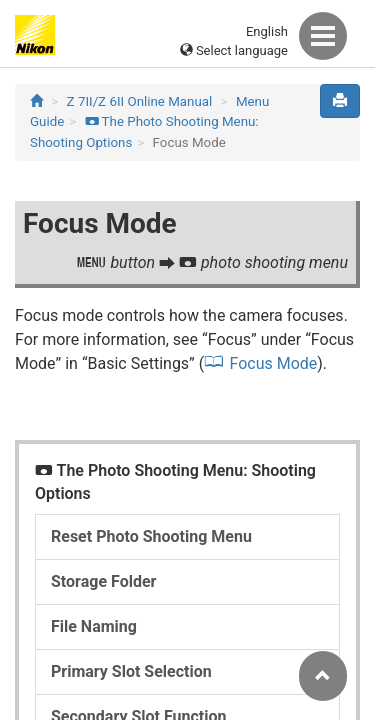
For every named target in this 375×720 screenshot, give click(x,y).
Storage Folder (103, 581)
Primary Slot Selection (131, 671)
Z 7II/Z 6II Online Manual (140, 101)
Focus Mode (273, 363)
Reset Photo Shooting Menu (151, 536)
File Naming (94, 626)
